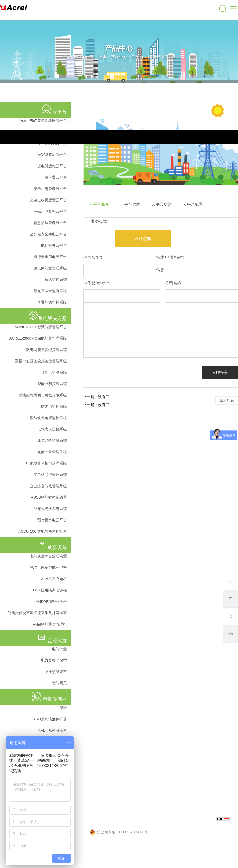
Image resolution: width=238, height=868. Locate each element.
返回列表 (227, 400)
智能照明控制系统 (52, 384)
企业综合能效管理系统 (48, 486)
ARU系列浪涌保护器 (50, 719)
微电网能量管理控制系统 (46, 350)
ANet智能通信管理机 (50, 624)
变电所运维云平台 (52, 166)
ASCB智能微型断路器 (49, 497)
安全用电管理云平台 (50, 189)
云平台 (138, 57)
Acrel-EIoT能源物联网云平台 (43, 121)
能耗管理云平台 (162, 57)
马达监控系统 (56, 280)
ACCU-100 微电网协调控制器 (43, 531)
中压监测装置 (56, 672)
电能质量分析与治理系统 (46, 463)
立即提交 (220, 372)
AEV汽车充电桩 (54, 579)
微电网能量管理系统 (50, 268)
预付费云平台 (56, 177)
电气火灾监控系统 (52, 429)
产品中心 (119, 57)
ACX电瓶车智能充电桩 (48, 567)
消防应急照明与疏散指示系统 (43, 395)
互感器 (61, 708)
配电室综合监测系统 (50, 291)
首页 (103, 57)
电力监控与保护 (54, 660)
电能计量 (59, 649)
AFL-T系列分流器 (52, 730)
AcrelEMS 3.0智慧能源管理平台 (41, 327)
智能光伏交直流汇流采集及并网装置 (37, 613)
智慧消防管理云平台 (50, 223)
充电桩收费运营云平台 (48, 200)
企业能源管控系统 (52, 302)
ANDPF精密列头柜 (51, 602)
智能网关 (59, 683)
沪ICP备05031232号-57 (152, 820)
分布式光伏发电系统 (50, 509)
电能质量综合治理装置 (48, 556)
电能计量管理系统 (52, 452)
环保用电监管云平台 (50, 211)
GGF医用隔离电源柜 (50, 590)
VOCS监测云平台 (52, 155)
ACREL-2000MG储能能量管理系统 (38, 338)
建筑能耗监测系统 (52, 441)
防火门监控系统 (54, 406)
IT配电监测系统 (54, 372)
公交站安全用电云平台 (48, 234)
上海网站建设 (204, 820)
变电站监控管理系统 (50, 475)
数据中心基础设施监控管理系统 (41, 361)
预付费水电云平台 (52, 520)
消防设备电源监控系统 (48, 418)
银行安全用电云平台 (50, 257)
